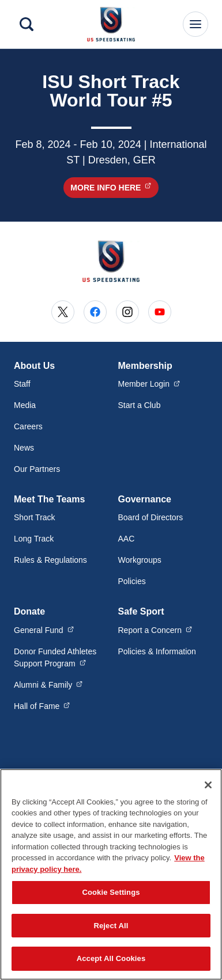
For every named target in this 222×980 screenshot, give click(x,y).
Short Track (35, 517)
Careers (28, 426)
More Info (114, 187)
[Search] (27, 24)
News (24, 448)
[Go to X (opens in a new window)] (63, 312)
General (44, 630)
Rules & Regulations (50, 560)
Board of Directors (151, 517)
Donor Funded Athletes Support (59, 657)
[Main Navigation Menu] (195, 24)
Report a (155, 630)
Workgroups (140, 560)
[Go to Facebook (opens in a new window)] (95, 312)
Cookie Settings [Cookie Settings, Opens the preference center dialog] (111, 897)
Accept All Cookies (111, 964)
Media (25, 405)
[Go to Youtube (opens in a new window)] (160, 312)
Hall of (42, 706)
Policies (132, 581)
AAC (127, 539)
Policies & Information (157, 651)
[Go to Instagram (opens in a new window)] (127, 312)
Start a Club (140, 405)
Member (149, 383)
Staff (22, 384)
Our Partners (37, 469)
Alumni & (48, 684)
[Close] (208, 790)
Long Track (34, 539)
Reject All (111, 931)
